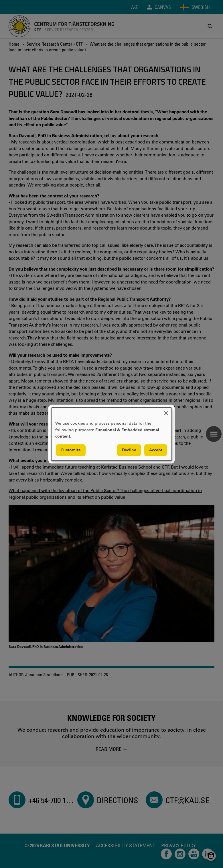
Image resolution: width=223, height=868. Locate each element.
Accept (156, 450)
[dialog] (111, 434)
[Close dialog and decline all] (166, 411)
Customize (71, 450)
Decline (129, 450)
